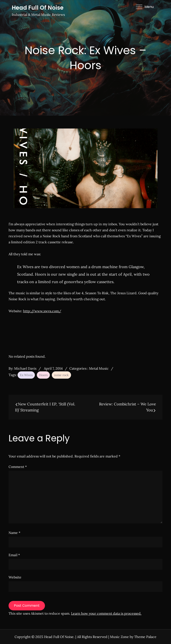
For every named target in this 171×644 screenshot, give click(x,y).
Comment (18, 467)
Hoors (43, 375)
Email (14, 555)
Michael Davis (25, 368)
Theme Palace (145, 637)
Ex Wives (26, 375)
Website (15, 577)
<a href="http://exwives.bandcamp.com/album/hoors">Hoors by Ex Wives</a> (73, 333)
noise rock (61, 375)
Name (14, 533)
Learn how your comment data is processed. (106, 613)
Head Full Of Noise (38, 8)
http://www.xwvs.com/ (42, 311)
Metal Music (99, 368)
